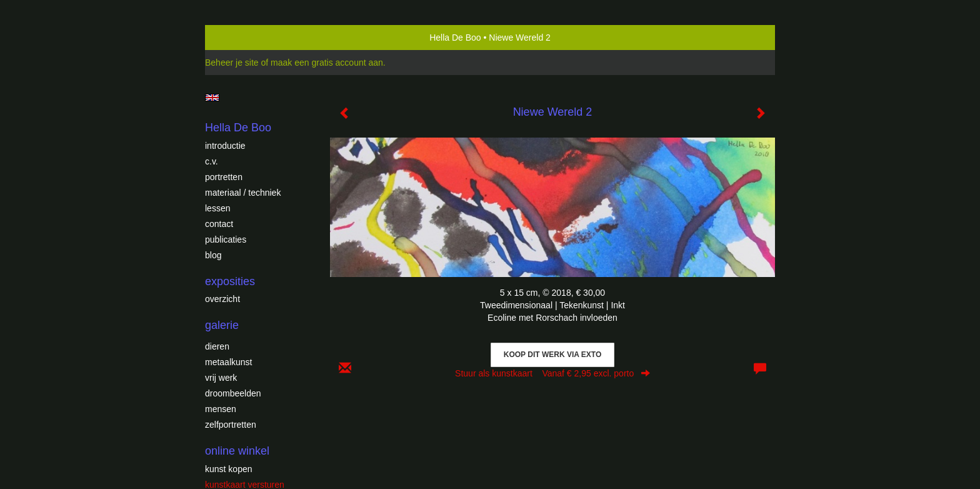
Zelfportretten (231, 425)
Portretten (224, 177)
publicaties (226, 239)
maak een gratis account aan (327, 63)
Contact (219, 224)
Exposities (230, 281)
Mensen (221, 409)
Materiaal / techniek (243, 193)
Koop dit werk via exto (552, 355)
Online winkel (237, 451)
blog (213, 255)
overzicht (222, 299)
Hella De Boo (455, 38)
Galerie (222, 325)
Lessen (217, 208)
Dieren (217, 346)
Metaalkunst (228, 362)
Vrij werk (221, 378)
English (212, 98)
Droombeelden (233, 393)
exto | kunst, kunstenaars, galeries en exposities (240, 38)
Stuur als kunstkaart (552, 373)
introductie (225, 146)
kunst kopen (229, 469)
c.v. (212, 161)
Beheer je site (232, 63)
